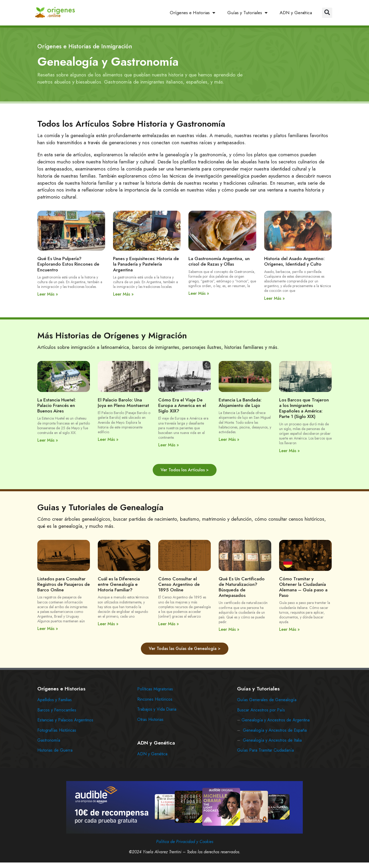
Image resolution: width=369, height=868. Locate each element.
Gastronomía (49, 740)
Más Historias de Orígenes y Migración (112, 335)
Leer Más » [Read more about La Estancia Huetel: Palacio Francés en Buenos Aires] (48, 440)
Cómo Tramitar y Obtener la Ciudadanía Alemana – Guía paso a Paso (303, 587)
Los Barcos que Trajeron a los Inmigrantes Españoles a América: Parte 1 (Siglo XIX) (304, 408)
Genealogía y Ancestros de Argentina (276, 720)
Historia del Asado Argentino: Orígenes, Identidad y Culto (294, 261)
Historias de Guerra (55, 750)
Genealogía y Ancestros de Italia (272, 740)
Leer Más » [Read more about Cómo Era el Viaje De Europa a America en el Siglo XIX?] (168, 445)
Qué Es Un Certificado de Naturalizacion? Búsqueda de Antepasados (242, 587)
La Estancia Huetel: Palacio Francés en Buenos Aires (57, 405)
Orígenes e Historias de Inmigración (85, 46)
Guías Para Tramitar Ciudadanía (265, 750)
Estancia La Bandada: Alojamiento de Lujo (240, 403)
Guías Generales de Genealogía (267, 700)
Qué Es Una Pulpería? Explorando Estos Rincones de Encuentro (68, 264)
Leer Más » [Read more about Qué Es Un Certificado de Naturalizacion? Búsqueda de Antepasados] (229, 629)
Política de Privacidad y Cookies (185, 842)
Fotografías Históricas (57, 730)
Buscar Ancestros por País (261, 710)
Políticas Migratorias (155, 689)
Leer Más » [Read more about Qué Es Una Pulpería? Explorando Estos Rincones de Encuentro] (48, 294)
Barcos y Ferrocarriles (57, 710)
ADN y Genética (296, 13)
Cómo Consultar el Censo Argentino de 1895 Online (179, 584)
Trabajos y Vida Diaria (157, 709)
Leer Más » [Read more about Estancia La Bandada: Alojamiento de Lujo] (229, 439)
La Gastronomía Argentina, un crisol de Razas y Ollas (219, 261)
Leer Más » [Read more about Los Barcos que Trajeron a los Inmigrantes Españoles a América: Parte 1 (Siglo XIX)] (289, 451)
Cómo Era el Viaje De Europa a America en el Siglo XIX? (182, 405)
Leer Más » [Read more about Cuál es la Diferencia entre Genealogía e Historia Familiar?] (108, 624)
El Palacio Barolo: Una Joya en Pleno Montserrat (123, 403)
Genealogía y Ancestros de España (275, 730)
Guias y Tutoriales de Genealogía (100, 507)
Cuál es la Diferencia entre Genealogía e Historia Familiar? (119, 584)
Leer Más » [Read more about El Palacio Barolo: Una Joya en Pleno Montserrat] (108, 439)
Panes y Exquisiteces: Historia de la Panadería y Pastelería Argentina (146, 264)
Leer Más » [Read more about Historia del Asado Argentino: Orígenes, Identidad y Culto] (274, 298)
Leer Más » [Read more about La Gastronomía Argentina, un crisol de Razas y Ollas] (199, 293)
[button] (327, 13)
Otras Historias (150, 719)
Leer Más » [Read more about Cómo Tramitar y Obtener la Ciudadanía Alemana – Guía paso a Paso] (289, 629)
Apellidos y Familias (55, 700)
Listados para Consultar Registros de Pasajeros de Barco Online (64, 584)
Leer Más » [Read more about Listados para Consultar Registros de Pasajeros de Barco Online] (48, 629)
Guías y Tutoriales (247, 13)
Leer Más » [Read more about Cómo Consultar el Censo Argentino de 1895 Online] (168, 624)
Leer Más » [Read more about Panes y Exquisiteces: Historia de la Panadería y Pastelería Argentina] (123, 294)
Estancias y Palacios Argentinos (65, 720)
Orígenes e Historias (193, 13)
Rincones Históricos (155, 699)
